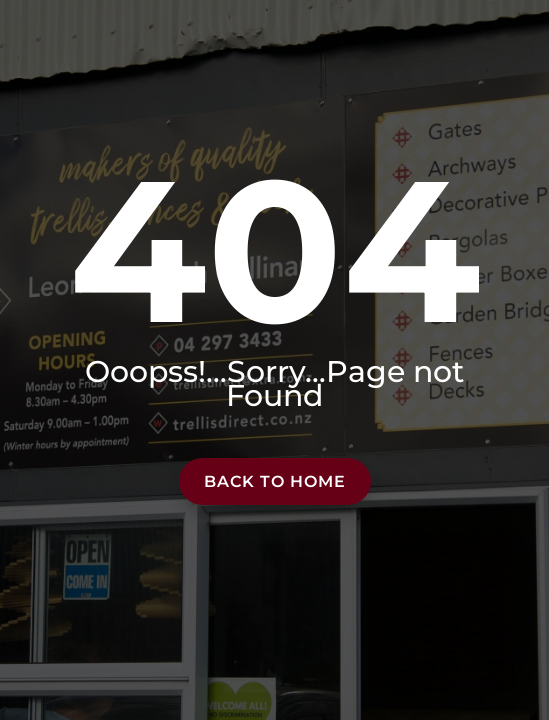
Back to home (275, 481)
